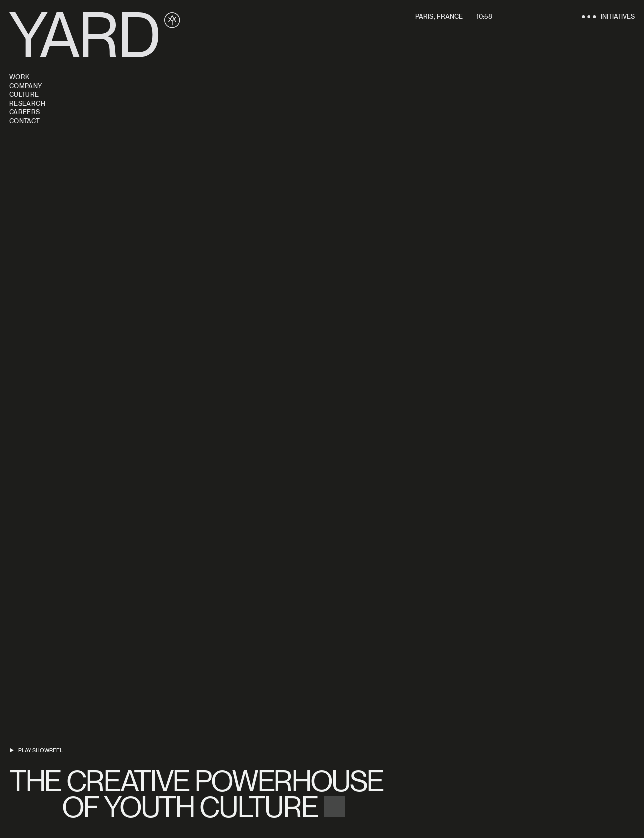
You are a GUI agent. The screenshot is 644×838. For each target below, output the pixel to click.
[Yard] (94, 35)
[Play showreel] (36, 751)
